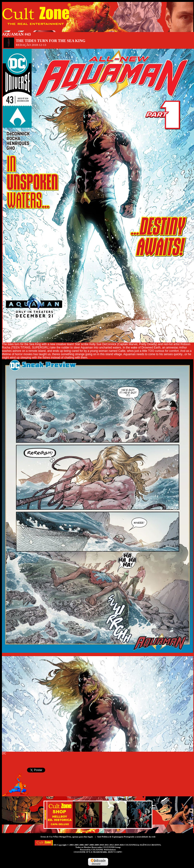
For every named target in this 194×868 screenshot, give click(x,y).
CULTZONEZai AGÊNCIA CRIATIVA (142, 845)
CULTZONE (104, 850)
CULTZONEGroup (112, 847)
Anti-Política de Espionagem (110, 837)
